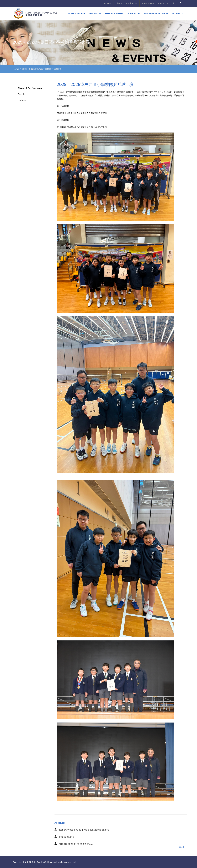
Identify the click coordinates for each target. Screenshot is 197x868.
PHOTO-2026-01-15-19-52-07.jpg (75, 844)
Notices (22, 100)
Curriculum (133, 13)
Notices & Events (114, 13)
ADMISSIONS (95, 13)
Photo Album (148, 3)
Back (182, 847)
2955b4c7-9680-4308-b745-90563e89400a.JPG (83, 830)
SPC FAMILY (177, 13)
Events (22, 94)
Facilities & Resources (156, 13)
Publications (132, 3)
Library (119, 3)
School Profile (77, 13)
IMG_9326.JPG (65, 837)
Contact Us (163, 3)
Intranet (108, 3)
